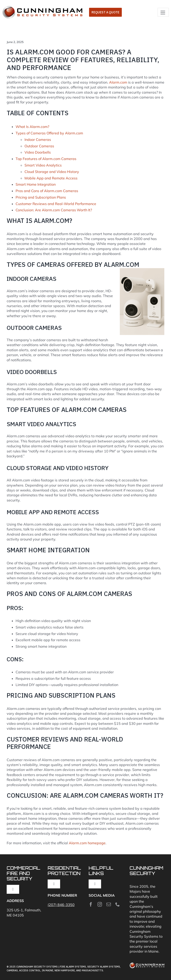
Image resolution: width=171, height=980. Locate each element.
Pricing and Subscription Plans (41, 197)
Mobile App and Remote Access (51, 178)
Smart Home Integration (36, 184)
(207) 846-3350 (61, 905)
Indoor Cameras (38, 140)
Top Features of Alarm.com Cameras (46, 159)
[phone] (118, 904)
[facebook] (91, 904)
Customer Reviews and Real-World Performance (56, 204)
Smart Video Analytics (43, 165)
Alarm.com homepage (87, 843)
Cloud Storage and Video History (52, 172)
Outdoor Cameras (39, 146)
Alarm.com (118, 82)
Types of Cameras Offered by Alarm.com (49, 133)
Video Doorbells (38, 152)
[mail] (109, 904)
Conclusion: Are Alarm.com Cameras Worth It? (54, 210)
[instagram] (100, 904)
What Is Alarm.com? (32, 127)
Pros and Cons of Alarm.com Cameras (47, 191)
